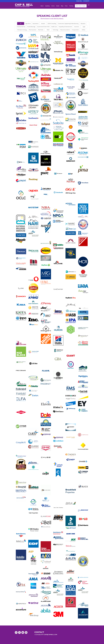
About (42, 6)
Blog (62, 6)
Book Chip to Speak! (81, 6)
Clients (53, 6)
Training (71, 6)
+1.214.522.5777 (86, 1)
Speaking (47, 6)
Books (58, 6)
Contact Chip (79, 1)
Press (66, 6)
